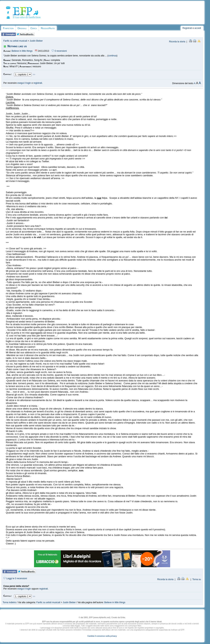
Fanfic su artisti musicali (15, 41)
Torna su (197, 579)
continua (112, 56)
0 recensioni (59, 51)
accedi (198, 28)
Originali (22, 28)
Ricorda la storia (177, 42)
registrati (38, 83)
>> (34, 75)
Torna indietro (9, 602)
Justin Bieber (36, 41)
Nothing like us (17, 46)
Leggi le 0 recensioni (15, 578)
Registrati (187, 28)
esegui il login (24, 83)
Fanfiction (8, 28)
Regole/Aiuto (48, 28)
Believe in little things (22, 51)
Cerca (34, 28)
